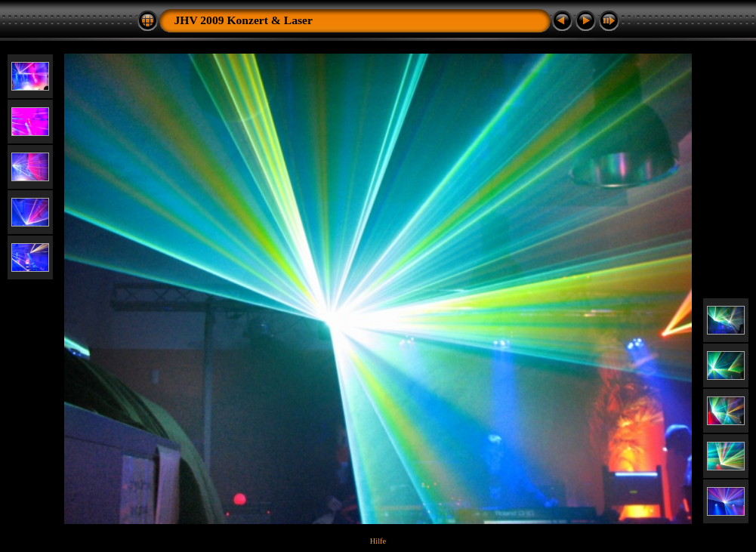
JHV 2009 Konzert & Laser (244, 20)
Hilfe (378, 541)
